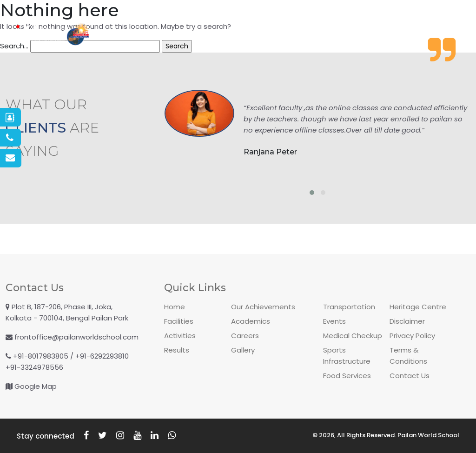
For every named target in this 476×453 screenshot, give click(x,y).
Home (175, 307)
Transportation (349, 307)
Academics (324, 35)
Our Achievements (263, 307)
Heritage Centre (418, 307)
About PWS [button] (132, 35)
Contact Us (410, 376)
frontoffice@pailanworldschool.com (76, 337)
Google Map (36, 386)
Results (177, 350)
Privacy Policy (412, 336)
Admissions (203, 35)
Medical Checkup (353, 336)
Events (334, 321)
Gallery (435, 35)
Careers (245, 336)
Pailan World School (428, 435)
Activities (264, 35)
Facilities (383, 35)
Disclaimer (407, 321)
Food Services (347, 376)
